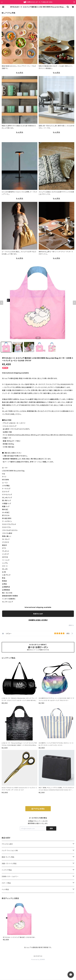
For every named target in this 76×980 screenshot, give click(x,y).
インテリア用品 (7, 870)
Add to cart (38, 614)
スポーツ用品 (6, 883)
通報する (71, 625)
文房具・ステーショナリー (10, 876)
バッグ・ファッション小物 (10, 851)
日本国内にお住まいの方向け (38, 620)
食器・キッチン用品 (8, 857)
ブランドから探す (7, 844)
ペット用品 (5, 889)
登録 (51, 828)
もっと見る (20, 73)
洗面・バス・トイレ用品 (9, 863)
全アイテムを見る (38, 809)
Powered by (38, 960)
